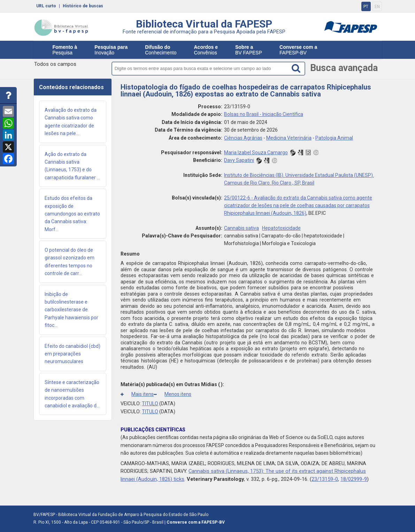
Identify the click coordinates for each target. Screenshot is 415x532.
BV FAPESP (249, 50)
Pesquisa (65, 50)
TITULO (150, 404)
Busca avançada (345, 68)
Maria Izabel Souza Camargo (256, 152)
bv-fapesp (61, 28)
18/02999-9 (354, 479)
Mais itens (137, 394)
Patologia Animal (334, 138)
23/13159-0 (325, 479)
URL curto (46, 6)
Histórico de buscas (83, 6)
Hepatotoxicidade (281, 228)
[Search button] (299, 68)
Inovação (111, 50)
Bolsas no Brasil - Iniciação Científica (264, 114)
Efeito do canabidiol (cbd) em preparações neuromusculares (72, 354)
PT (366, 7)
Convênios (206, 50)
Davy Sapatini (239, 160)
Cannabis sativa (241, 228)
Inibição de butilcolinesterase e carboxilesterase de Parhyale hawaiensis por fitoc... (71, 310)
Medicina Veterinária (289, 138)
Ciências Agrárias (243, 138)
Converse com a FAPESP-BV (196, 522)
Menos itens (172, 394)
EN (377, 7)
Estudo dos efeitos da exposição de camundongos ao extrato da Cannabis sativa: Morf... (72, 214)
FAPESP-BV (298, 50)
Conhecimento (161, 50)
